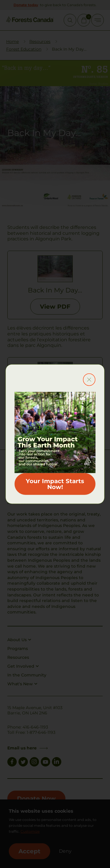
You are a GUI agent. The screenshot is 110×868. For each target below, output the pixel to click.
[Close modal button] (89, 380)
